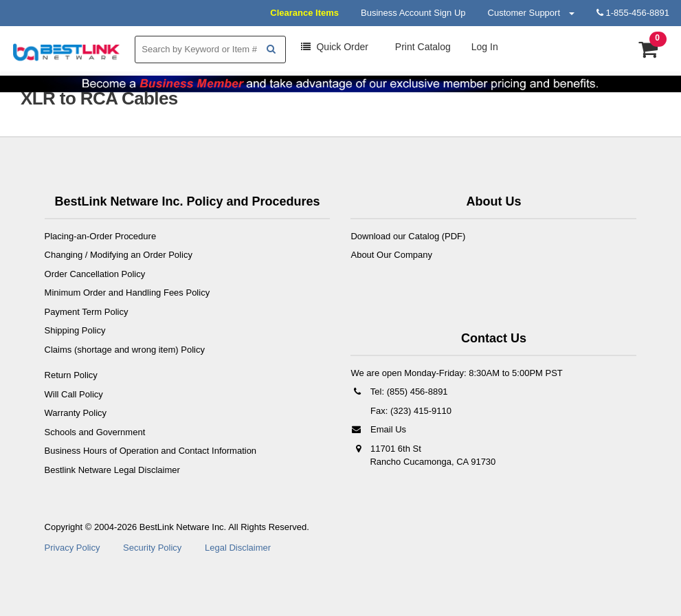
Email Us (378, 429)
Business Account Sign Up (413, 13)
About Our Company (391, 255)
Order (335, 47)
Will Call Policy (74, 394)
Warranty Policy (76, 413)
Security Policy (152, 548)
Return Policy (71, 375)
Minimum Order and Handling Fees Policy (127, 293)
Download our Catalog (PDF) (408, 236)
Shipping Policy (75, 330)
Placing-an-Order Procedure (101, 236)
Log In (485, 47)
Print (422, 47)
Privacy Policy (72, 548)
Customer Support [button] (531, 13)
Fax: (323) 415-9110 (409, 411)
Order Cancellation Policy (95, 274)
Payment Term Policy (87, 312)
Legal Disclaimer (238, 548)
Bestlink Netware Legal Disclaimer (112, 470)
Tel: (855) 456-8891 (399, 392)
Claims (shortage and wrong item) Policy (125, 350)
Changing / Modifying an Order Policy (119, 255)
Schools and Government (95, 432)
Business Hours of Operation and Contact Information (151, 451)
